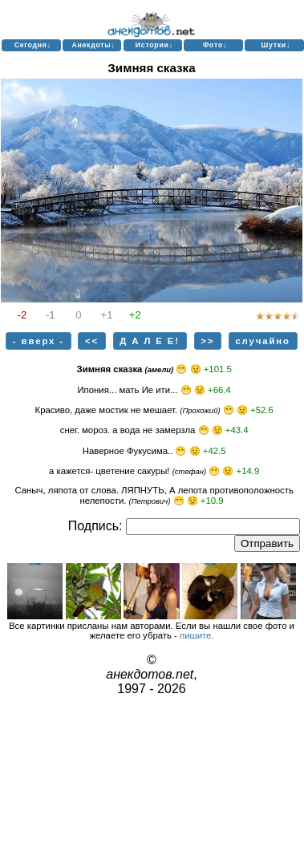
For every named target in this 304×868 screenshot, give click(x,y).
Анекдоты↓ (93, 45)
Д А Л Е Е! (150, 341)
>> (207, 341)
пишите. (197, 635)
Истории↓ (154, 45)
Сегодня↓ (33, 45)
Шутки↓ (276, 45)
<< (92, 341)
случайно (263, 341)
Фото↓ (215, 45)
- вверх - (39, 341)
